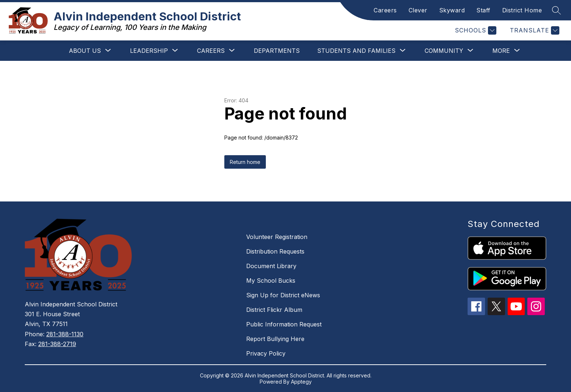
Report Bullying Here (275, 339)
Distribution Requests (275, 251)
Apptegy (301, 382)
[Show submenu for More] (501, 51)
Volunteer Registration (277, 237)
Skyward (452, 10)
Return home (245, 162)
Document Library (271, 266)
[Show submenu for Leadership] (149, 51)
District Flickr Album (274, 310)
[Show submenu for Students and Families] (356, 51)
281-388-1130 (65, 334)
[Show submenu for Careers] (211, 51)
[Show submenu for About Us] (85, 51)
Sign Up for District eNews (283, 295)
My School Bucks (271, 281)
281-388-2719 (57, 344)
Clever (418, 10)
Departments (277, 51)
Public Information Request (284, 324)
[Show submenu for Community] (444, 51)
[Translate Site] (534, 30)
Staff (483, 10)
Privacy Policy (266, 353)
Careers (385, 10)
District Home (522, 10)
